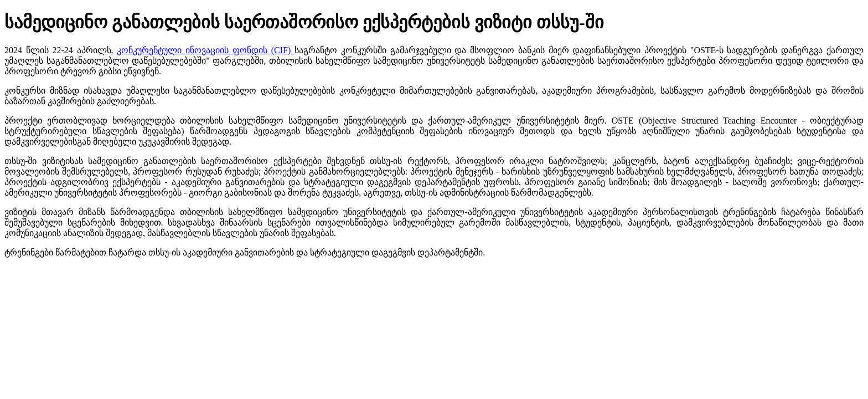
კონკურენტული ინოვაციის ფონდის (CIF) (206, 50)
